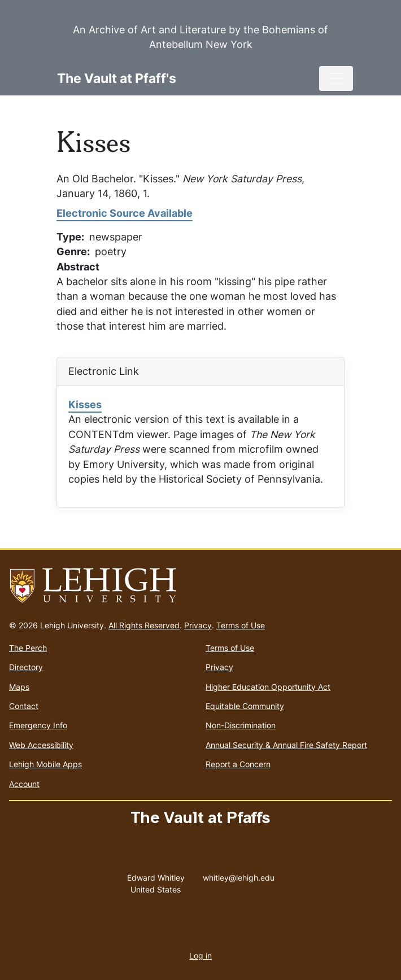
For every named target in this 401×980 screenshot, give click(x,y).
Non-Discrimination (241, 725)
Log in (200, 955)
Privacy (198, 625)
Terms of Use (241, 625)
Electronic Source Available (125, 213)
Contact (24, 706)
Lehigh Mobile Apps (45, 764)
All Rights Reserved (144, 625)
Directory (26, 667)
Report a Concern (238, 764)
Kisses (85, 404)
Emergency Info (38, 725)
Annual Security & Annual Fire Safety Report (286, 745)
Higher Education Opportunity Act (268, 687)
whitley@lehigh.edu (239, 875)
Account (24, 784)
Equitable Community (245, 706)
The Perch (28, 648)
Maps (19, 687)
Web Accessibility (41, 745)
